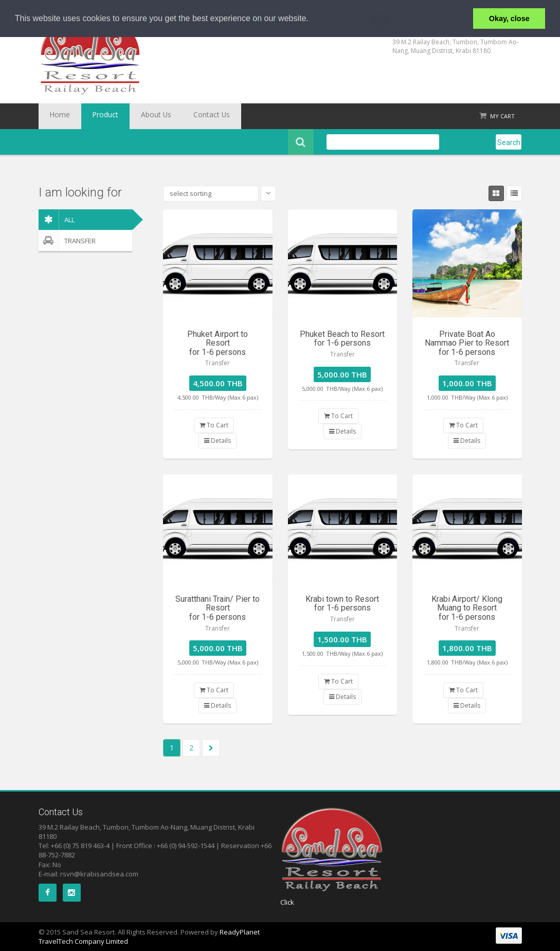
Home (56, 116)
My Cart (502, 116)
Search (509, 142)
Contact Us (180, 116)
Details (218, 441)
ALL (57, 220)
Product (92, 116)
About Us (134, 116)
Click (287, 902)
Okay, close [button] (509, 19)
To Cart (214, 425)
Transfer (67, 241)
